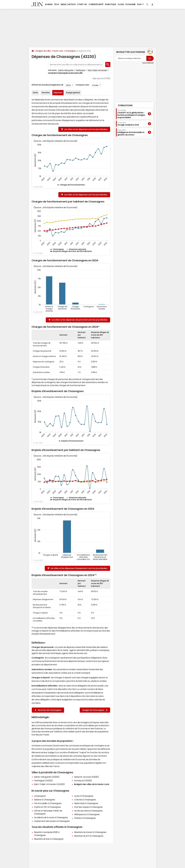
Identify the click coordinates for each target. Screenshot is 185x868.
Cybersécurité (96, 4)
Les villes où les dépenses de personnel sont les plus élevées (79, 320)
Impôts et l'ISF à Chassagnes (47, 807)
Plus (140, 4)
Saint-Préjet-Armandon (97, 70)
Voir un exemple (148, 63)
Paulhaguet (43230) (43, 781)
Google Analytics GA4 (128, 124)
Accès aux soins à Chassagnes (88, 811)
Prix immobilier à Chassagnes (48, 803)
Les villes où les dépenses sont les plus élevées (86, 129)
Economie (130, 4)
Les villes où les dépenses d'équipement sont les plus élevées (79, 568)
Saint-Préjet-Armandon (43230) (49, 784)
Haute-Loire (58, 51)
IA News (49, 4)
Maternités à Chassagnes (86, 803)
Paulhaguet (81, 70)
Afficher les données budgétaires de (47, 85)
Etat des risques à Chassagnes (88, 807)
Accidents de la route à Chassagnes (51, 817)
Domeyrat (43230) (83, 781)
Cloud (121, 4)
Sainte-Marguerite (66, 70)
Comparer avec (82, 85)
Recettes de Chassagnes (48, 710)
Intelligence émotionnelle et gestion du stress (131, 133)
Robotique (111, 4)
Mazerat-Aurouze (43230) (87, 777)
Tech (57, 4)
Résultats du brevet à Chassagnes (90, 832)
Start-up (82, 4)
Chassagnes (71, 51)
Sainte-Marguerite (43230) (47, 777)
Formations (125, 105)
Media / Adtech (68, 4)
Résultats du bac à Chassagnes (49, 839)
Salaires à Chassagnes (45, 800)
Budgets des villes (43, 51)
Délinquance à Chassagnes (87, 814)
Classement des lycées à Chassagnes (52, 821)
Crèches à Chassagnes (85, 800)
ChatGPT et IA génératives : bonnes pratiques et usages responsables (131, 114)
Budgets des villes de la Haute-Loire (92, 784)
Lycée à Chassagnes (84, 796)
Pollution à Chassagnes (85, 818)
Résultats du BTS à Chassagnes (89, 836)
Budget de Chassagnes (95, 710)
